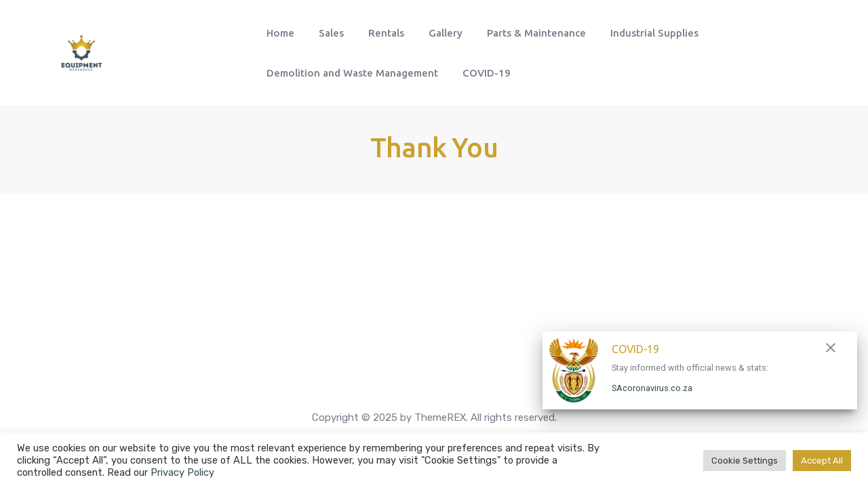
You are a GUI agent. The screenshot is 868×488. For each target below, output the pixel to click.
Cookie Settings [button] (745, 461)
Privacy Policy (182, 472)
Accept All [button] (822, 461)
